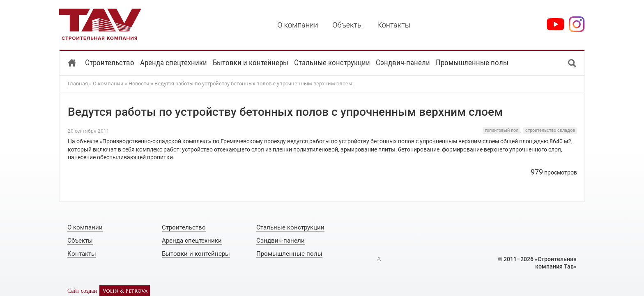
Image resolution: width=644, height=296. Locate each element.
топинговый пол (501, 130)
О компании (108, 84)
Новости (139, 84)
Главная (78, 84)
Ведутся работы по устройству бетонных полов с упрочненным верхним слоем (253, 84)
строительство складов (550, 130)
